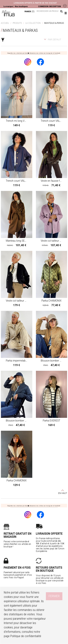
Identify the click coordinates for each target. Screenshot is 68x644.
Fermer (54, 596)
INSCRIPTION (55, 6)
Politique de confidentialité (26, 636)
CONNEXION (43, 6)
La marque (8, 6)
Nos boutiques (21, 6)
